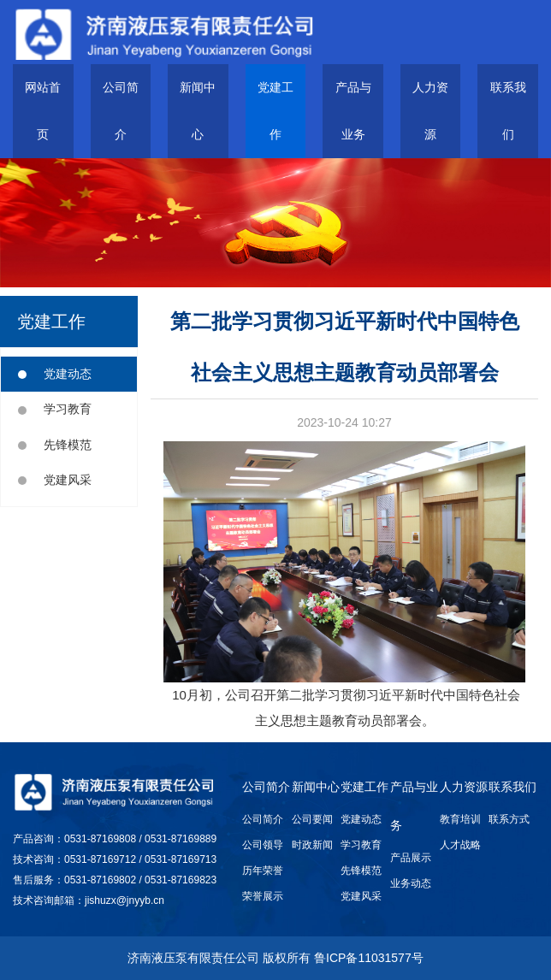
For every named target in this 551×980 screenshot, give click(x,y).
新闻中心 (316, 787)
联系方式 (509, 819)
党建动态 (55, 374)
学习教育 (55, 409)
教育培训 (460, 819)
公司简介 (266, 787)
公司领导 (263, 845)
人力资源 (464, 787)
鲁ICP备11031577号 (369, 958)
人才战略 (460, 845)
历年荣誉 (263, 871)
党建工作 (364, 787)
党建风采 (55, 480)
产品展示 (411, 858)
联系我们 (512, 787)
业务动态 (411, 883)
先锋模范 (55, 445)
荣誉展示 (263, 896)
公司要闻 (312, 819)
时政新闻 (312, 845)
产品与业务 (414, 806)
